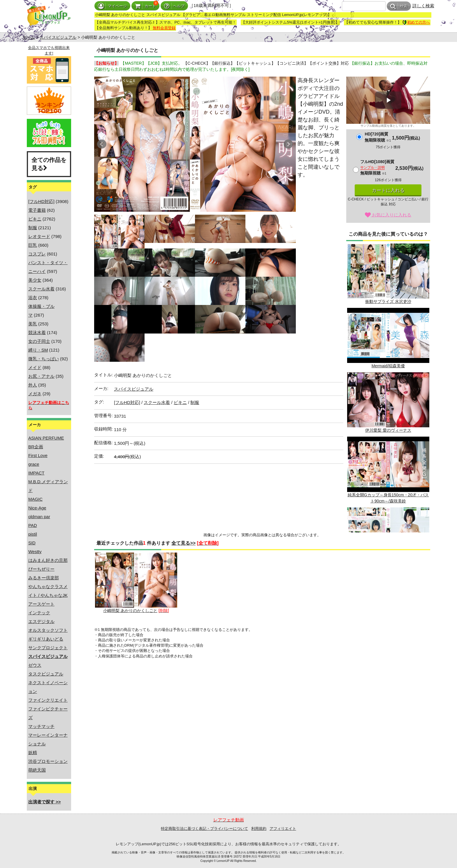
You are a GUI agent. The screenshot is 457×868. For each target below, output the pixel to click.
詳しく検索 (423, 6)
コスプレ (37, 254)
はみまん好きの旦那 (48, 560)
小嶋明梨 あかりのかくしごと (136, 583)
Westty (35, 552)
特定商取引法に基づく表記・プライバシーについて (204, 829)
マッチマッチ (41, 726)
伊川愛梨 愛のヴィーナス (388, 402)
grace (34, 464)
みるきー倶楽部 (44, 578)
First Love (38, 455)
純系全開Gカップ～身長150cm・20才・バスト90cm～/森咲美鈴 (388, 470)
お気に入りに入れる (388, 215)
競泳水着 (37, 332)
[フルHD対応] (41, 201)
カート (145, 6)
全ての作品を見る (49, 164)
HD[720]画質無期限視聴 (378, 137)
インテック (39, 613)
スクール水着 (41, 289)
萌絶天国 (37, 770)
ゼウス (35, 665)
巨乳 (33, 245)
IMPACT (36, 473)
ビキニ (35, 219)
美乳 (33, 324)
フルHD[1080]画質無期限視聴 (377, 167)
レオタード (39, 236)
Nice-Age (37, 508)
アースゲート (41, 604)
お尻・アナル (41, 376)
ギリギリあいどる (46, 639)
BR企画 (36, 447)
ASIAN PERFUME (46, 438)
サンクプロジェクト (48, 648)
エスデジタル (41, 621)
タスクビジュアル (46, 674)
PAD (33, 525)
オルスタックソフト (48, 630)
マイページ (112, 6)
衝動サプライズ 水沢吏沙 (388, 274)
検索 (399, 6)
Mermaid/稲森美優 (388, 338)
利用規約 (259, 829)
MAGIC (35, 499)
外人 (33, 385)
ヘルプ (174, 6)
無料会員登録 (164, 28)
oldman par (39, 517)
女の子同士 (39, 341)
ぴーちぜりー (41, 569)
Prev (102, 144)
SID (32, 543)
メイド (35, 367)
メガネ (35, 394)
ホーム (29, 37)
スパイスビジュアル (58, 37)
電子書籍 (37, 210)
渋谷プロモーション (48, 761)
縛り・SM (38, 350)
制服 (33, 228)
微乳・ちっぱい (44, 359)
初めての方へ (416, 22)
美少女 (35, 280)
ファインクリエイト (48, 700)
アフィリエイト (283, 829)
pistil (33, 534)
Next (288, 144)
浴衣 (33, 298)
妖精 (33, 753)
